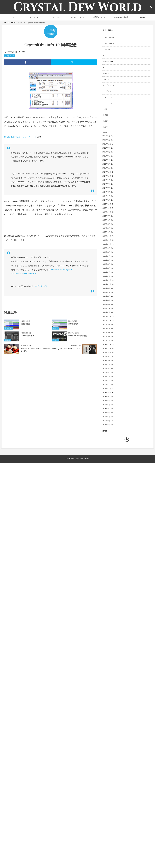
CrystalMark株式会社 (121, 17)
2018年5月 (106, 413)
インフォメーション (77, 17)
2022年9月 (106, 248)
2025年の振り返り (27, 338)
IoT (104, 56)
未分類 (105, 115)
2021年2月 (106, 308)
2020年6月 (106, 332)
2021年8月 (106, 288)
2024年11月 (107, 176)
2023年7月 (106, 216)
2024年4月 (106, 196)
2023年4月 (106, 228)
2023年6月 (106, 220)
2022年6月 (106, 260)
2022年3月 (106, 268)
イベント (55, 342)
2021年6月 (106, 296)
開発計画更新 (25, 326)
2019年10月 (107, 353)
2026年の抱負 (73, 326)
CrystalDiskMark (109, 44)
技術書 (105, 109)
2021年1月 (106, 312)
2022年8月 (106, 252)
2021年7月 (106, 292)
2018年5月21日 (40, 286)
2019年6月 (106, 369)
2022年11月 (107, 240)
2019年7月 (106, 365)
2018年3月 (106, 421)
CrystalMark (9, 331)
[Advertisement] (43, 377)
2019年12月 (107, 344)
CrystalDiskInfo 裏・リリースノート (20, 137)
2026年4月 (106, 136)
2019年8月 (106, 360)
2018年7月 (106, 405)
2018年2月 (106, 425)
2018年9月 (106, 397)
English (143, 17)
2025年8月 (106, 148)
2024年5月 (106, 192)
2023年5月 (106, 224)
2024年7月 (106, 188)
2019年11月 (107, 348)
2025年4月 (106, 160)
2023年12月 (107, 204)
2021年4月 (106, 300)
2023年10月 (107, 212)
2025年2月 (106, 164)
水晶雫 (105, 127)
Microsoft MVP (108, 61)
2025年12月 (107, 144)
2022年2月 (106, 272)
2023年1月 (106, 232)
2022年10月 (107, 244)
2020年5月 (106, 336)
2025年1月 (106, 168)
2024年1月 (106, 200)
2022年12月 (107, 236)
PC (104, 67)
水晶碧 (105, 121)
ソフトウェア (56, 17)
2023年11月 (107, 208)
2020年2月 (106, 341)
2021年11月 (107, 284)
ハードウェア (108, 103)
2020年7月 (106, 328)
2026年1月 (106, 140)
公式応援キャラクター (99, 17)
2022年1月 (106, 276)
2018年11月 (107, 389)
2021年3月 (106, 304)
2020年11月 (107, 320)
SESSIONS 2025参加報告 (77, 338)
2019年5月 (106, 373)
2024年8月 (106, 184)
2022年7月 (106, 256)
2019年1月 (106, 385)
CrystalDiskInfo (108, 38)
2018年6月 (106, 409)
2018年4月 (106, 417)
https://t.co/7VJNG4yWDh (62, 270)
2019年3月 (106, 381)
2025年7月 (106, 152)
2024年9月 (106, 180)
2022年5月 (106, 264)
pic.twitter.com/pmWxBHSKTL (24, 274)
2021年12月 (107, 280)
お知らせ (55, 331)
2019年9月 (106, 357)
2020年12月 (107, 316)
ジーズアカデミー (109, 91)
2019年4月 (106, 377)
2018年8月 (106, 401)
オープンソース (108, 85)
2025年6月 (106, 156)
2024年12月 (107, 172)
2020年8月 (106, 324)
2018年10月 (107, 393)
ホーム (12, 17)
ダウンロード (34, 17)
